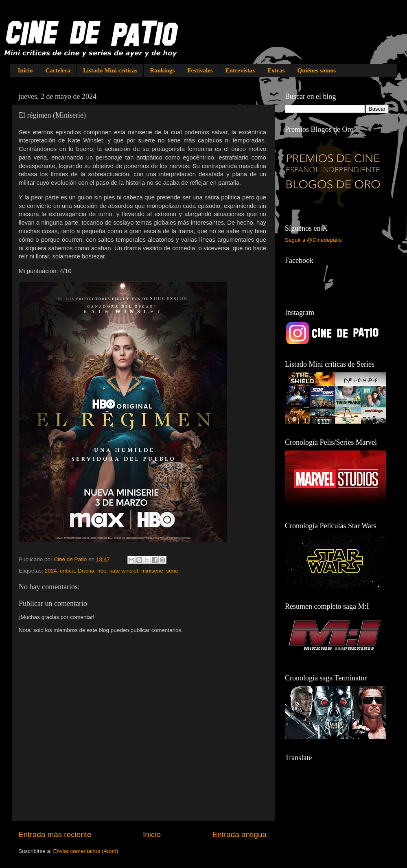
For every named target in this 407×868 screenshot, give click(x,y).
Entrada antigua (240, 834)
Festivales (200, 70)
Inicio (25, 70)
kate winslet (124, 571)
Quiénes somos (317, 70)
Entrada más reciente (55, 834)
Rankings (162, 70)
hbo (102, 571)
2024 (51, 571)
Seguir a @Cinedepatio (313, 240)
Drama (86, 571)
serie (172, 571)
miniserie (152, 571)
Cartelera (58, 70)
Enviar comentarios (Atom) (86, 851)
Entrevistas (240, 70)
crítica (67, 571)
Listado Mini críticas (110, 70)
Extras (276, 70)
